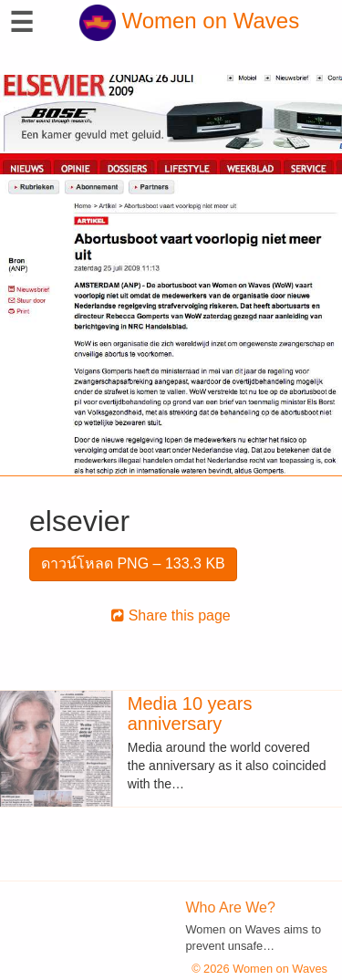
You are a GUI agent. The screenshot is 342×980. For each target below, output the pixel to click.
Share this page (171, 615)
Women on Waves (189, 21)
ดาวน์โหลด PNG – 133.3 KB (133, 563)
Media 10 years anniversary (190, 714)
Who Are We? (231, 907)
